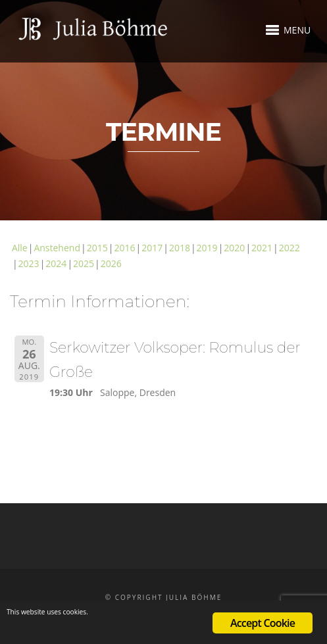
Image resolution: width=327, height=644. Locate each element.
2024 (56, 263)
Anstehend (57, 248)
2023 (29, 263)
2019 (207, 248)
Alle (20, 248)
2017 (152, 248)
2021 (262, 248)
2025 (84, 263)
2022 (289, 248)
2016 (124, 248)
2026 (111, 263)
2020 (234, 248)
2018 (180, 248)
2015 (97, 248)
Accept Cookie (263, 623)
